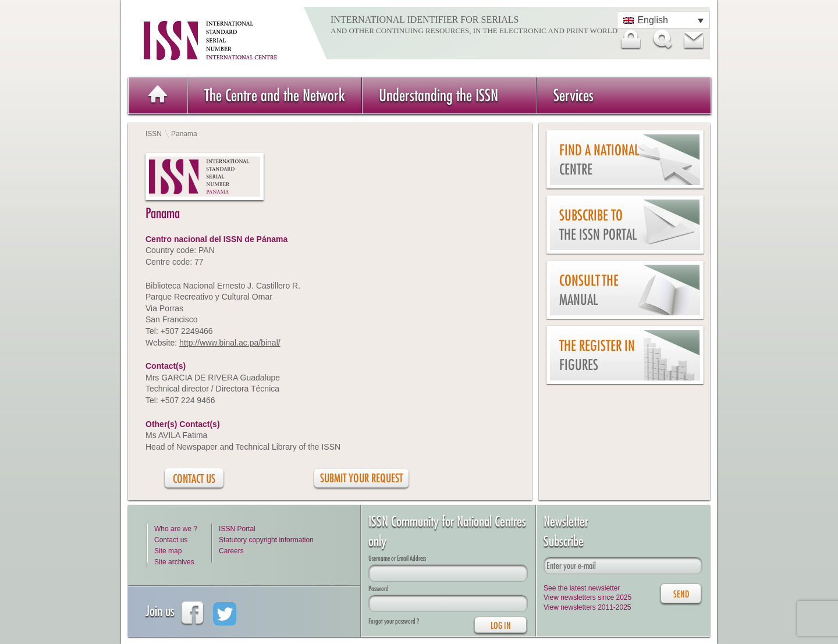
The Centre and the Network (275, 95)
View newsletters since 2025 (587, 597)
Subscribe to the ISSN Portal (598, 225)
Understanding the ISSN (438, 95)
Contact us (171, 540)
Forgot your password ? (394, 621)
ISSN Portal (237, 529)
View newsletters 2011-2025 (587, 607)
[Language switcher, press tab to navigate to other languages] (663, 20)
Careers (231, 551)
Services (574, 95)
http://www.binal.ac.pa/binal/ (230, 343)
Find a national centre (599, 160)
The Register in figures (597, 355)
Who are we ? (176, 529)
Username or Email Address (397, 558)
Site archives (174, 562)
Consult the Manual (589, 290)
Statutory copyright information (266, 540)
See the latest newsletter (582, 588)
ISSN (154, 134)
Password (379, 588)
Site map (168, 551)
